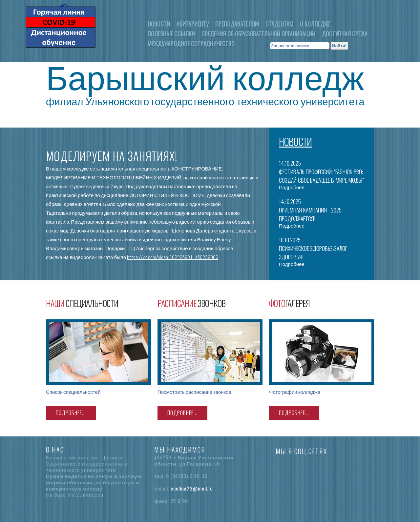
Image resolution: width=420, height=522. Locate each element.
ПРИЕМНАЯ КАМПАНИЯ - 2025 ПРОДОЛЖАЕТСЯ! (310, 214)
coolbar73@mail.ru (192, 489)
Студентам (279, 24)
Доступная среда (345, 34)
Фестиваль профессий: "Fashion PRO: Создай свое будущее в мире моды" (321, 176)
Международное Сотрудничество (191, 44)
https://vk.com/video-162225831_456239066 (173, 257)
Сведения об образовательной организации (258, 34)
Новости (159, 24)
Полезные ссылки (171, 34)
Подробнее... (293, 187)
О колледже (315, 24)
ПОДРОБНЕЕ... (71, 413)
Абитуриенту (193, 24)
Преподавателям (237, 24)
